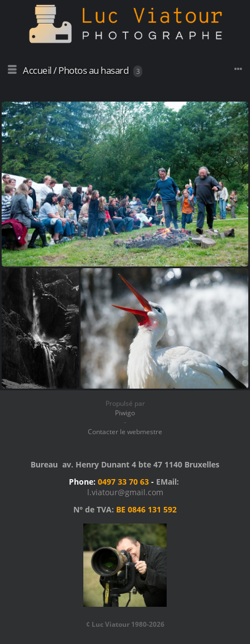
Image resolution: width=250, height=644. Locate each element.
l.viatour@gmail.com (125, 492)
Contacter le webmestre (125, 432)
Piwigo (125, 413)
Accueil (37, 70)
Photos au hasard (93, 70)
